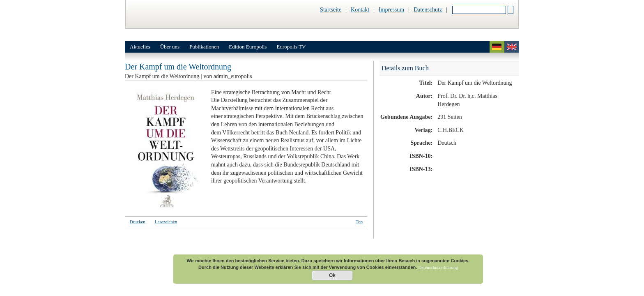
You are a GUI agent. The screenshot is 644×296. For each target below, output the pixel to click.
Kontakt (360, 10)
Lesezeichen (166, 222)
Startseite (331, 10)
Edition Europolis (248, 47)
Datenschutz (428, 10)
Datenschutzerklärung (438, 267)
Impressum (391, 10)
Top (359, 222)
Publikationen (204, 47)
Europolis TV (291, 47)
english (512, 47)
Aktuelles (140, 47)
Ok (332, 275)
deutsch (497, 47)
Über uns (170, 47)
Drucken (138, 222)
